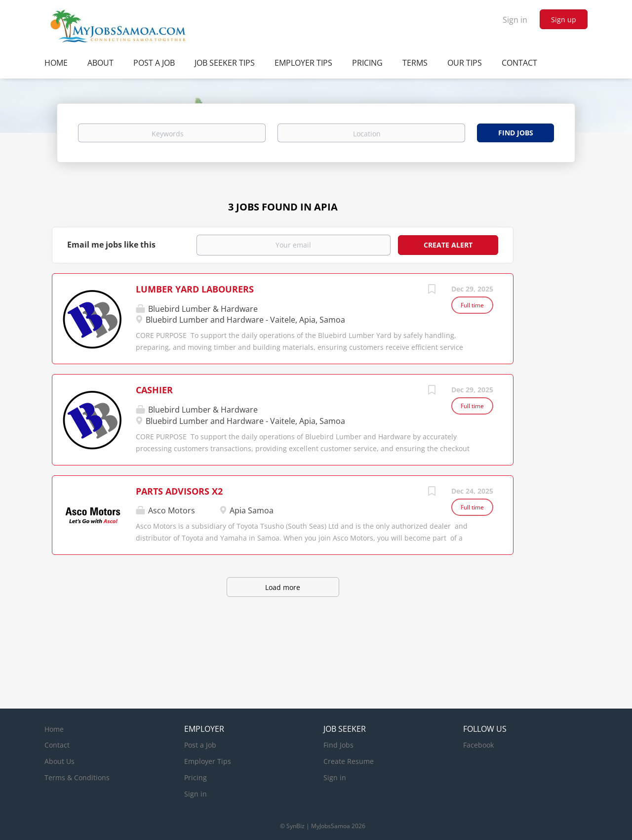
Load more (283, 587)
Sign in (515, 20)
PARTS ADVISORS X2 (179, 491)
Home (54, 729)
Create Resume (349, 761)
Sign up (564, 20)
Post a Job (200, 745)
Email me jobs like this (111, 245)
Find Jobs (516, 133)
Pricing (196, 777)
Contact (57, 745)
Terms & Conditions (77, 777)
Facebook (478, 745)
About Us (59, 761)
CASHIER (154, 390)
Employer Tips (208, 761)
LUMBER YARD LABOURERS (195, 289)
